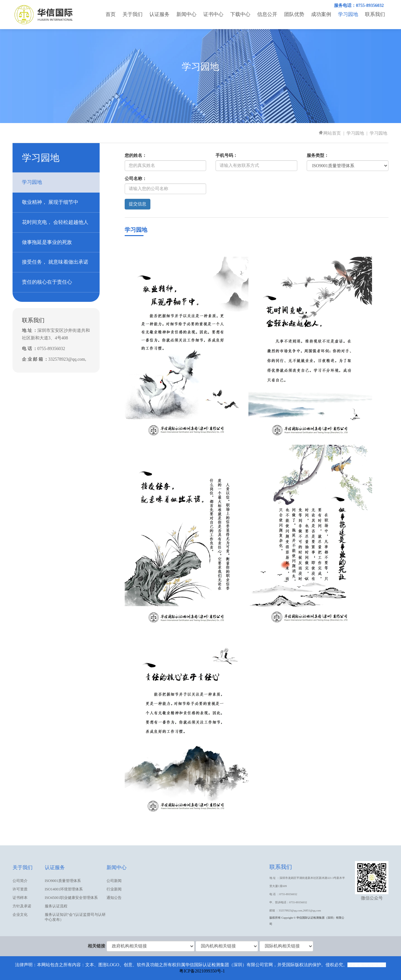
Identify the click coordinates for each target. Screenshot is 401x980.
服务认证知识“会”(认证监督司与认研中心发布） (75, 917)
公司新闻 (114, 881)
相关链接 (96, 946)
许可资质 (20, 889)
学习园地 (348, 14)
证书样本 (20, 898)
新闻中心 (186, 14)
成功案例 (321, 14)
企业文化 (20, 915)
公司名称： (136, 179)
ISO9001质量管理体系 (63, 881)
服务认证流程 (56, 906)
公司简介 (20, 881)
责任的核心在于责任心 (47, 282)
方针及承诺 (22, 906)
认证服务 (159, 14)
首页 (111, 14)
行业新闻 (114, 889)
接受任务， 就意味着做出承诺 (55, 262)
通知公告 (114, 898)
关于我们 (133, 14)
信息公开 (267, 14)
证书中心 (213, 14)
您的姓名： (136, 155)
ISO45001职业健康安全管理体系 (71, 898)
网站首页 (330, 133)
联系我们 (375, 14)
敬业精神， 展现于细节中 (50, 202)
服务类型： (318, 155)
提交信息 (138, 204)
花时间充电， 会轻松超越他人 (55, 222)
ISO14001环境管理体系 (64, 889)
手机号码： (227, 155)
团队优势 (294, 14)
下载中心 (240, 14)
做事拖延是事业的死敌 (47, 242)
